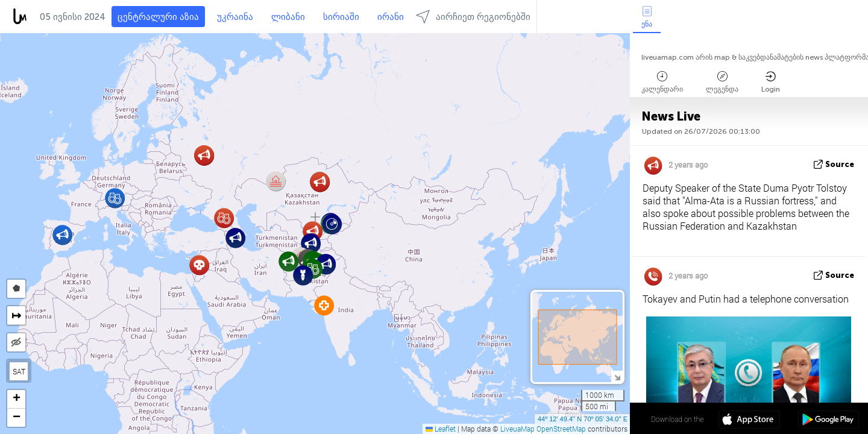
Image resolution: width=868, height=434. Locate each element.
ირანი (391, 17)
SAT (19, 371)
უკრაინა (235, 17)
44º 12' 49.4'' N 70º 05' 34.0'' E (583, 419)
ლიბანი (288, 17)
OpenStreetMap (561, 429)
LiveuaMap (517, 429)
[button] (235, 238)
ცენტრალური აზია (158, 17)
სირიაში (341, 17)
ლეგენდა (722, 82)
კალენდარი (662, 82)
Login (771, 82)
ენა (647, 17)
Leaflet (441, 429)
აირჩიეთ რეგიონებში (473, 17)
